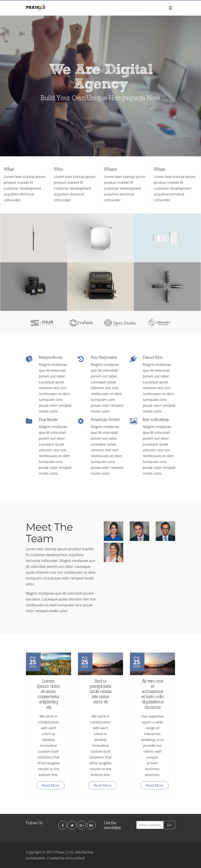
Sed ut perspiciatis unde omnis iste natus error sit (100, 692)
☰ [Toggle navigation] (170, 8)
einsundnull (75, 858)
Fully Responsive (104, 358)
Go (169, 825)
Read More (51, 785)
